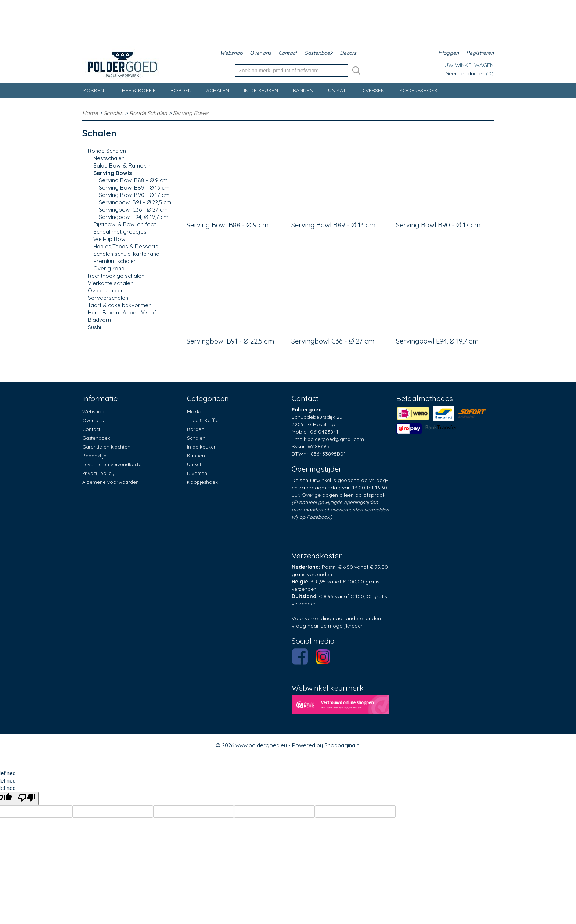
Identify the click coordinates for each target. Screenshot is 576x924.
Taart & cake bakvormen (120, 305)
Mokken (93, 90)
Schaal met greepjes (120, 232)
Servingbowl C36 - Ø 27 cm (133, 210)
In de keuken (261, 90)
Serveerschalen (108, 298)
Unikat (337, 90)
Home (90, 113)
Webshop (231, 53)
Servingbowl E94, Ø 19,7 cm (134, 217)
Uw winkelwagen (469, 65)
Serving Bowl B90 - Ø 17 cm (134, 195)
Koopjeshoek (418, 90)
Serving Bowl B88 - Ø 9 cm (133, 180)
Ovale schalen (106, 290)
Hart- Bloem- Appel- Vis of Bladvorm (122, 316)
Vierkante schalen (111, 283)
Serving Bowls (191, 113)
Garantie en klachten (106, 447)
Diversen (373, 90)
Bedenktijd (94, 456)
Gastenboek (318, 53)
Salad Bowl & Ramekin (122, 166)
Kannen (303, 90)
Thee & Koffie (137, 90)
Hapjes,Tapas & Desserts (126, 246)
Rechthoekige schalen (116, 276)
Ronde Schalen (148, 113)
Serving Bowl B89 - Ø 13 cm (134, 188)
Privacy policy (98, 473)
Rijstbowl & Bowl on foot (125, 224)
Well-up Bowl (110, 239)
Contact (288, 53)
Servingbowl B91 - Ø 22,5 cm (135, 202)
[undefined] (27, 799)
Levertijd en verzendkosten (113, 464)
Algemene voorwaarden (111, 482)
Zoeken (355, 71)
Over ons (260, 53)
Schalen (218, 90)
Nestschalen (109, 158)
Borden (181, 90)
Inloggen (449, 53)
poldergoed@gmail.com (336, 439)
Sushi (94, 327)
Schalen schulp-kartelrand (126, 254)
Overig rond (109, 268)
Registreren (480, 53)
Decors (348, 53)
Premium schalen (115, 261)
